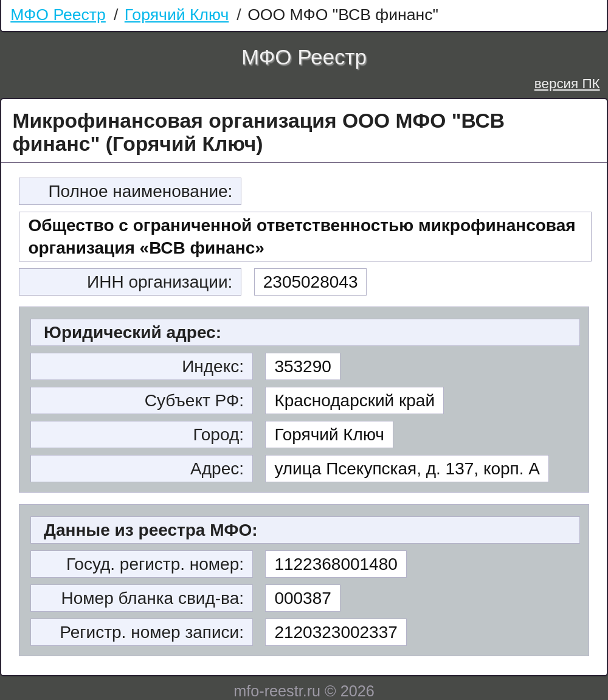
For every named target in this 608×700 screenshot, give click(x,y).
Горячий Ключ (177, 15)
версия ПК (567, 84)
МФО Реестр (58, 15)
